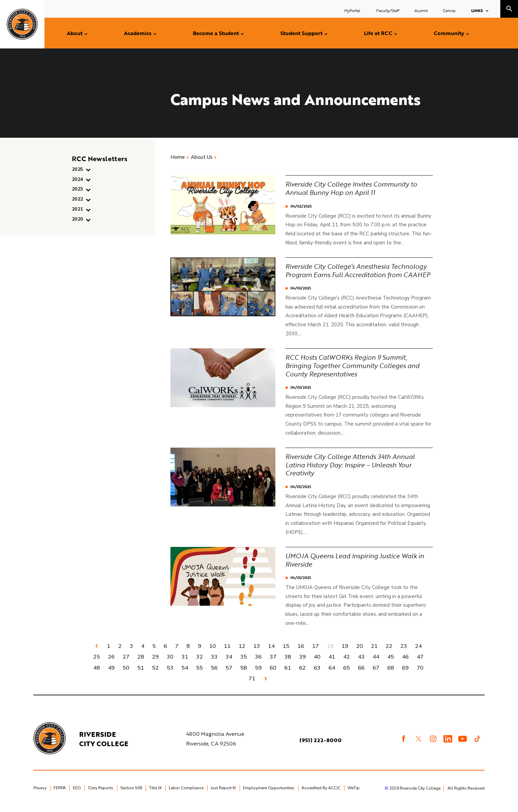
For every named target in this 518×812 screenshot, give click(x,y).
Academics (138, 33)
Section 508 (131, 794)
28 (141, 662)
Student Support (301, 33)
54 (185, 673)
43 (361, 662)
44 (376, 662)
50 (126, 673)
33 (214, 662)
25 (97, 662)
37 (273, 662)
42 (347, 662)
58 (244, 673)
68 (391, 673)
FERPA (60, 794)
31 (185, 662)
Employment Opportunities (269, 794)
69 (405, 673)
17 (315, 651)
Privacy (40, 794)
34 (229, 662)
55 (200, 673)
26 (111, 662)
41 (332, 662)
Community (449, 33)
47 (420, 662)
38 (288, 662)
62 (302, 673)
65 (347, 673)
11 (227, 651)
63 (317, 673)
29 (155, 662)
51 (141, 673)
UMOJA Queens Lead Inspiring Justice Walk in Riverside (357, 565)
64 (332, 673)
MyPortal (353, 10)
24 (418, 651)
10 (213, 651)
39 (302, 662)
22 (389, 651)
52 (155, 673)
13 (257, 651)
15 (286, 651)
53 (170, 673)
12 (242, 651)
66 (361, 673)
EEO (77, 794)
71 (252, 685)
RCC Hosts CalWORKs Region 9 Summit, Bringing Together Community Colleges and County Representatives (355, 372)
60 (273, 673)
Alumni (421, 10)
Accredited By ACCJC (321, 794)
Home (178, 157)
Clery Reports (101, 794)
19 (345, 651)
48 (97, 673)
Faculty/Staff (388, 10)
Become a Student (216, 33)
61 (288, 673)
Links (477, 10)
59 (258, 673)
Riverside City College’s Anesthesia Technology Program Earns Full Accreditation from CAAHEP (359, 273)
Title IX (155, 794)
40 (317, 662)
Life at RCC (378, 33)
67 (376, 673)
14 (271, 651)
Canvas (449, 10)
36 (258, 662)
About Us (202, 157)
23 (404, 651)
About (75, 33)
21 (374, 651)
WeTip (354, 794)
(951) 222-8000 (321, 747)
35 (244, 662)
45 (391, 662)
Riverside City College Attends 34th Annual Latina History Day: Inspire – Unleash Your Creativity (352, 471)
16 (301, 651)
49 (111, 673)
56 (214, 673)
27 (126, 662)
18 (330, 651)
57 (229, 673)
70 (420, 673)
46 (405, 662)
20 (360, 651)
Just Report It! (223, 794)
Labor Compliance (186, 794)
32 (200, 662)
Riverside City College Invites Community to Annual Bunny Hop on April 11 (354, 188)
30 (170, 662)
